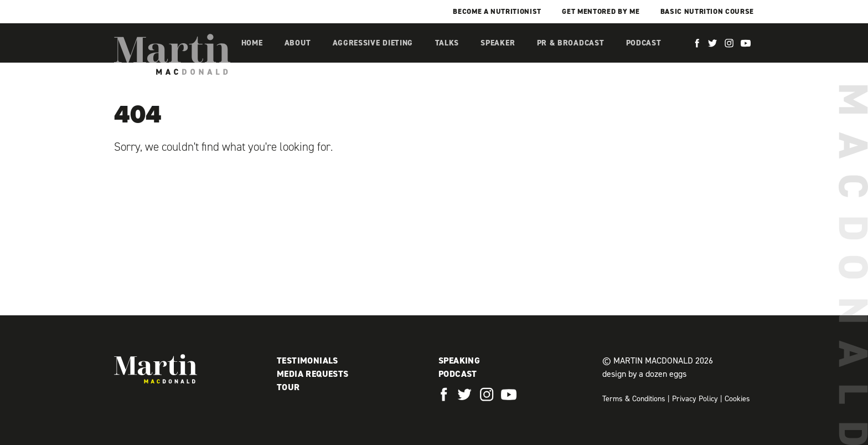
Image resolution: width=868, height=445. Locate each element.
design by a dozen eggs (644, 374)
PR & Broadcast (571, 43)
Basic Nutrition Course (707, 11)
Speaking (459, 360)
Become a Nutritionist (497, 11)
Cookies (737, 399)
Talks (447, 43)
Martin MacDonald (172, 54)
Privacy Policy (695, 399)
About (298, 43)
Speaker (498, 43)
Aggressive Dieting (373, 43)
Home (252, 43)
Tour (288, 387)
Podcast (644, 43)
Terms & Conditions (634, 399)
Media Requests (313, 374)
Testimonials (308, 360)
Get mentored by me (601, 11)
